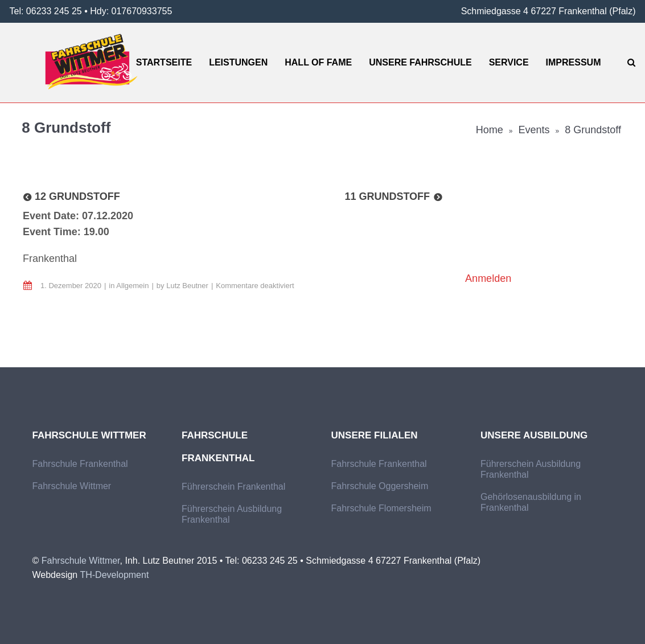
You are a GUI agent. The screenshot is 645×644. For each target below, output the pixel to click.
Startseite (164, 62)
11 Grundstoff (387, 196)
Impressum (574, 62)
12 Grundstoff (77, 196)
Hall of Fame (318, 62)
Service (509, 62)
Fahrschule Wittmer (72, 486)
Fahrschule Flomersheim (381, 508)
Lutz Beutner (187, 286)
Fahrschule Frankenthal (80, 464)
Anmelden (488, 278)
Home (490, 130)
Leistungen (238, 62)
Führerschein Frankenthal (233, 487)
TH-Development (114, 575)
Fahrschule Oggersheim (380, 486)
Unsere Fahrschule (420, 62)
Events (534, 130)
